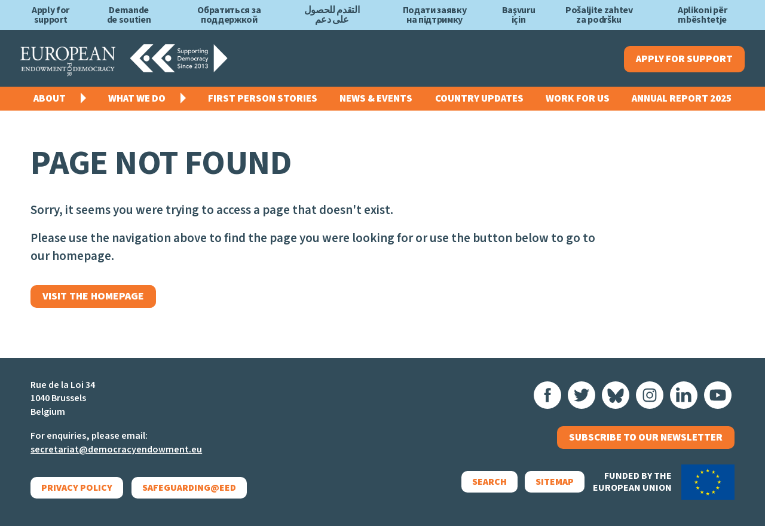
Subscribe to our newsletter (646, 446)
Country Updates (479, 102)
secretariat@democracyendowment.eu (116, 455)
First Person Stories (263, 102)
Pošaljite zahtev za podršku (599, 15)
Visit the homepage (97, 301)
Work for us (578, 102)
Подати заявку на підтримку (435, 15)
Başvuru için (519, 15)
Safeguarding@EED (190, 494)
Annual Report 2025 (682, 102)
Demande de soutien (129, 15)
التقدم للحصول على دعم (332, 15)
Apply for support (51, 15)
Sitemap (547, 492)
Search (482, 492)
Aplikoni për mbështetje (702, 15)
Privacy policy (77, 494)
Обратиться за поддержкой (229, 15)
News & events (376, 102)
